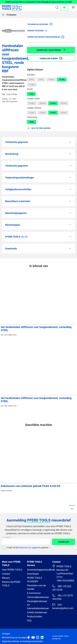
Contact (6, 574)
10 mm (51, 80)
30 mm (64, 113)
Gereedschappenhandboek (41, 570)
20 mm (42, 113)
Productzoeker (35, 616)
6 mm (31, 80)
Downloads (33, 574)
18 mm (32, 113)
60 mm (42, 103)
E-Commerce (34, 593)
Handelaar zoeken (51, 58)
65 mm (53, 103)
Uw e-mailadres (6, 537)
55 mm (32, 103)
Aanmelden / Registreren (51, 50)
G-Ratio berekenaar (37, 612)
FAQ (29, 621)
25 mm (53, 113)
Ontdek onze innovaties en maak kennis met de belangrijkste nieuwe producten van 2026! (39, 2)
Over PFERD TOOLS (12, 570)
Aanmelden (64, 542)
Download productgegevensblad (46, 37)
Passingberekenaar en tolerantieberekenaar (38, 605)
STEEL (32, 122)
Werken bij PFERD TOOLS (11, 584)
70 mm (64, 103)
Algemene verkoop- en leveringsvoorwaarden (22, 641)
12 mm (62, 80)
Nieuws (6, 578)
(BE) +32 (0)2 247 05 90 (62, 588)
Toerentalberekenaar (38, 597)
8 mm (41, 80)
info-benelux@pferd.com (63, 606)
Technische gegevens (40, 24)
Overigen (6, 634)
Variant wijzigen (38, 30)
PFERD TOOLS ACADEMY (35, 580)
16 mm (32, 85)
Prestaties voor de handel (36, 587)
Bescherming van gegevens (28, 548)
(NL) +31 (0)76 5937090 (63, 597)
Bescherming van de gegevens (16, 637)
